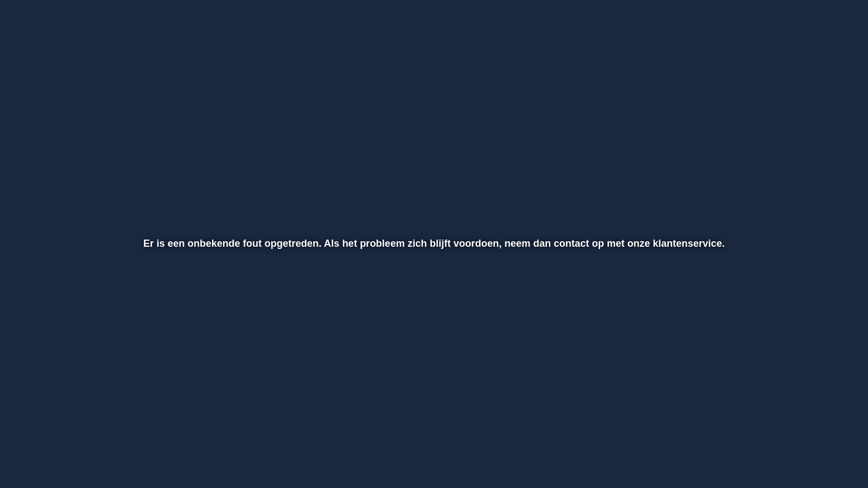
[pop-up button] (799, 450)
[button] (45, 450)
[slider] (432, 427)
